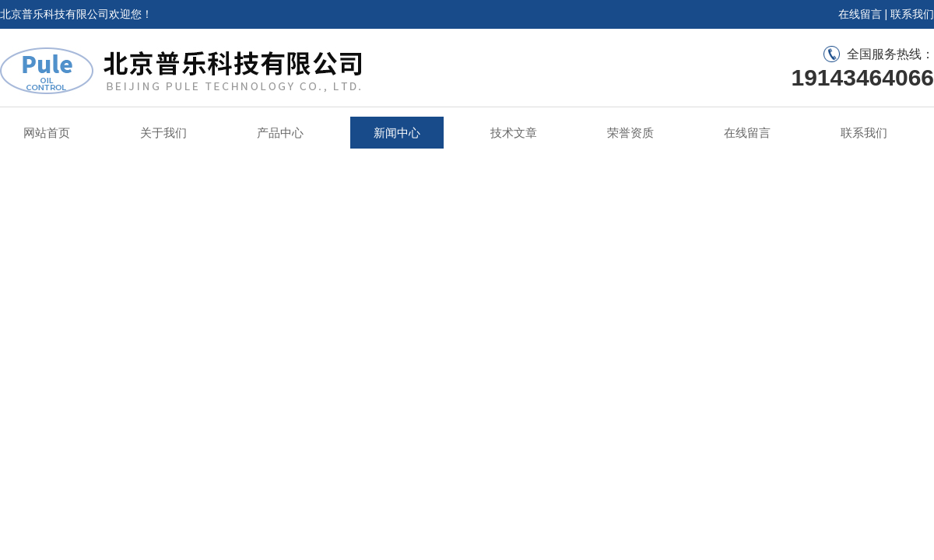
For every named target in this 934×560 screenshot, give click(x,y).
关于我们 (163, 133)
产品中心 (280, 133)
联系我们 (912, 14)
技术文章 (514, 133)
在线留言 (860, 14)
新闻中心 (397, 133)
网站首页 (47, 133)
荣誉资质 (630, 133)
